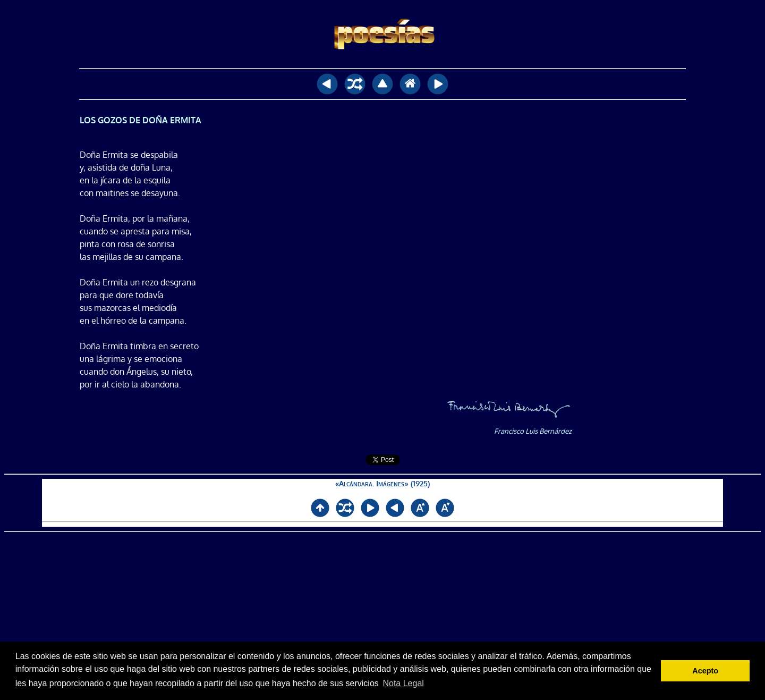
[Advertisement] (383, 616)
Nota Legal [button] (403, 683)
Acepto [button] (705, 671)
